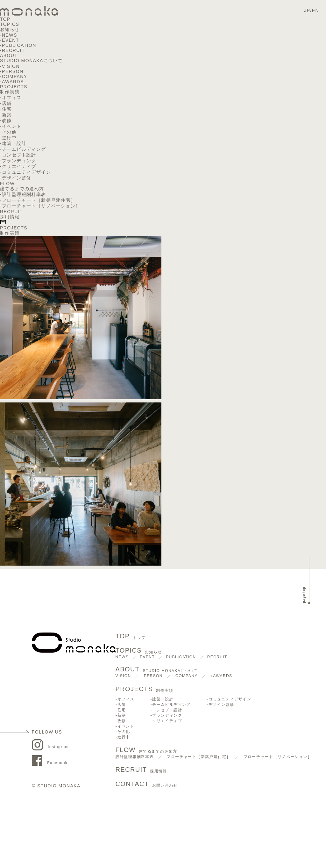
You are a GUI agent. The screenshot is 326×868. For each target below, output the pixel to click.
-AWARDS (12, 82)
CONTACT (147, 784)
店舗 (7, 103)
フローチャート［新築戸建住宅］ (198, 757)
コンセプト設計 (19, 155)
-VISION (10, 66)
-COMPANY (14, 76)
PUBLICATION (19, 45)
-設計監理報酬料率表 (23, 194)
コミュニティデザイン (26, 172)
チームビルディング (24, 149)
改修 (7, 120)
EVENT (11, 40)
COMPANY (187, 676)
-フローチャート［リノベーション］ (40, 206)
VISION (123, 676)
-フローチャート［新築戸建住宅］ (38, 200)
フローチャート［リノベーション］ (278, 757)
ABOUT (9, 55)
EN (315, 11)
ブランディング (19, 161)
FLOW (7, 184)
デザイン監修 (17, 178)
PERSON (153, 676)
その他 (9, 132)
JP (307, 11)
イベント (12, 126)
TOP (5, 19)
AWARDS (223, 676)
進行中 (9, 138)
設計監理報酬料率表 (135, 757)
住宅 (7, 109)
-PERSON (12, 71)
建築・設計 (14, 143)
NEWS (10, 35)
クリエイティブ (19, 166)
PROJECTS (14, 87)
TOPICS (10, 24)
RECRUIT (13, 50)
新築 (7, 115)
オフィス (12, 98)
